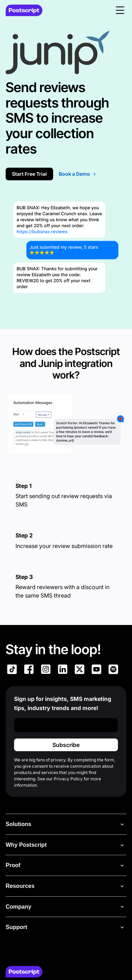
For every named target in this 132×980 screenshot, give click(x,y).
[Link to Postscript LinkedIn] (63, 670)
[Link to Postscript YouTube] (96, 670)
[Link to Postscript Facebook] (29, 670)
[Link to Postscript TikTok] (12, 670)
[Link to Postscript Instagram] (46, 670)
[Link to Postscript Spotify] (113, 670)
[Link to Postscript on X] (80, 670)
